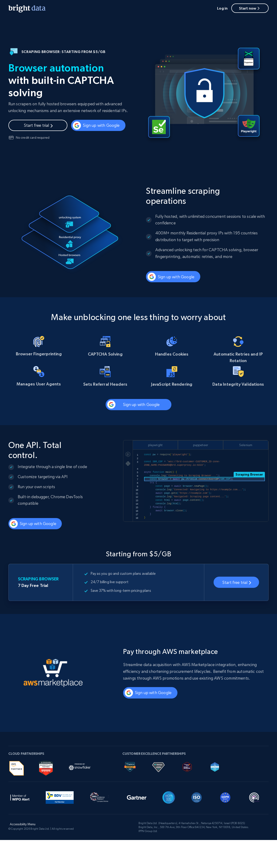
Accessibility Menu (23, 824)
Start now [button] (250, 8)
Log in (222, 8)
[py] (128, 463)
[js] (128, 454)
